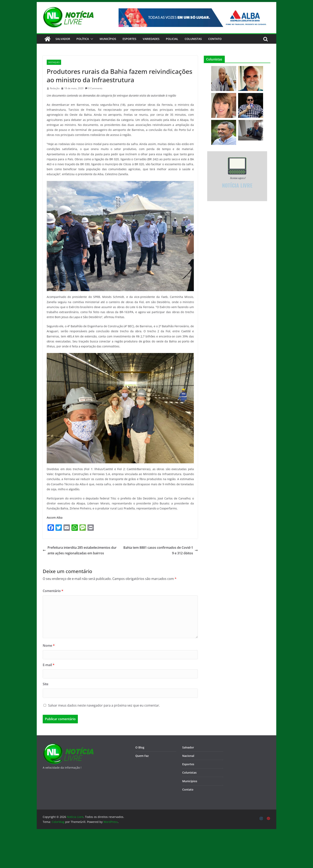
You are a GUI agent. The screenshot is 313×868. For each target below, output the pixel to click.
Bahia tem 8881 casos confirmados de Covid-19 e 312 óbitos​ (161, 550)
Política (83, 39)
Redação (55, 88)
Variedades (151, 39)
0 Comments (94, 88)
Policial (172, 39)
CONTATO (215, 39)
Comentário (53, 591)
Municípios (108, 39)
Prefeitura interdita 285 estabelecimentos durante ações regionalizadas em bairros (80, 550)
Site (46, 684)
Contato (188, 789)
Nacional (188, 756)
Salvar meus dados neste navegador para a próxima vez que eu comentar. (104, 705)
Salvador (63, 39)
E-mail (49, 665)
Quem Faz (142, 756)
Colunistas (193, 39)
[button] (91, 39)
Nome (49, 646)
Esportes (129, 39)
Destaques (54, 62)
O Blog (140, 747)
